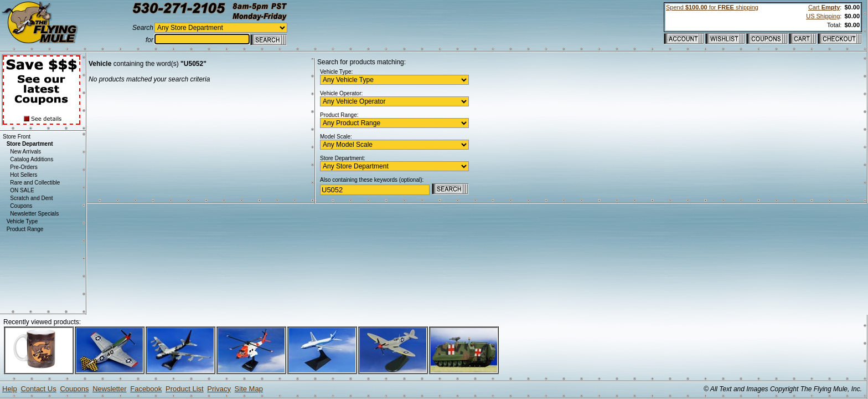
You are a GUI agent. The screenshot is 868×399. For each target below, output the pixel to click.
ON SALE (22, 190)
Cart (824, 7)
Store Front (17, 137)
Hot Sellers (24, 175)
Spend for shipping (712, 7)
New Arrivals (25, 152)
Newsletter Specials (34, 214)
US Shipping (823, 16)
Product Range (25, 229)
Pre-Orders (24, 167)
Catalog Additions (32, 159)
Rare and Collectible (35, 183)
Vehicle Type (22, 221)
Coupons (21, 206)
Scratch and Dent (31, 198)
